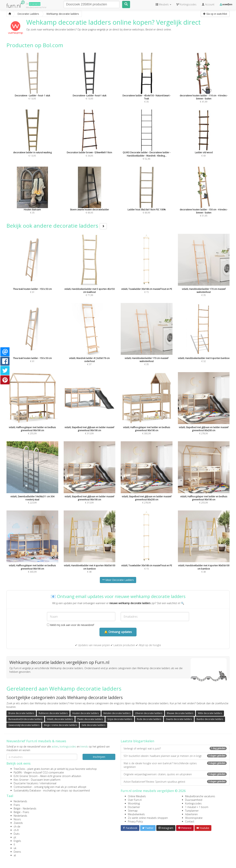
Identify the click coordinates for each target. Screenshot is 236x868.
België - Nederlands (25, 808)
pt (15, 837)
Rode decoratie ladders (149, 719)
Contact (190, 821)
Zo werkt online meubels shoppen (148, 818)
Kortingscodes (193, 803)
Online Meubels (137, 796)
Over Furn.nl (135, 800)
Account (208, 4)
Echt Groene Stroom (26, 776)
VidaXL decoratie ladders (60, 719)
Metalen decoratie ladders (117, 713)
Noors (17, 819)
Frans (17, 805)
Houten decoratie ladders (86, 713)
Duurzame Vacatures (26, 783)
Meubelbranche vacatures (200, 796)
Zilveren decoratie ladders (149, 713)
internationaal (48, 783)
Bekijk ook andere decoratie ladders (57, 226)
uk (15, 848)
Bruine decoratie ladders (21, 713)
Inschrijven (99, 757)
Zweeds (18, 823)
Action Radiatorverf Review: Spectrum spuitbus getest (175, 782)
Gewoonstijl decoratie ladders (24, 725)
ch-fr (16, 830)
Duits (17, 834)
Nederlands (20, 801)
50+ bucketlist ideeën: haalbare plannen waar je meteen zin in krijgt (175, 756)
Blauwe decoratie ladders (180, 713)
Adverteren (191, 814)
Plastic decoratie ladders (90, 719)
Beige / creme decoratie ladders (61, 725)
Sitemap (133, 811)
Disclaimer (134, 807)
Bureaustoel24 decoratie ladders (25, 719)
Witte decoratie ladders (210, 713)
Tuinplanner (192, 811)
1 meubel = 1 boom (197, 807)
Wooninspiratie (194, 818)
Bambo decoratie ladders (210, 719)
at (15, 855)
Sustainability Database (27, 790)
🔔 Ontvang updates (118, 632)
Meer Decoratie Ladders (118, 580)
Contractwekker (23, 787)
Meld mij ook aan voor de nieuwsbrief (71, 625)
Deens (17, 852)
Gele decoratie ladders (93, 725)
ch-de (17, 826)
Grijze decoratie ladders (120, 719)
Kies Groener (21, 780)
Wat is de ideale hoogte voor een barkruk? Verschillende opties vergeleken (175, 765)
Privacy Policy (135, 821)
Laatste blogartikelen (137, 741)
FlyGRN (18, 772)
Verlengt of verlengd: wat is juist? (175, 748)
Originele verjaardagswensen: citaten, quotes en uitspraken (175, 774)
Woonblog (134, 803)
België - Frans (21, 812)
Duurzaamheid (194, 800)
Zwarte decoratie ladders (179, 719)
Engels (17, 841)
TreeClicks (19, 769)
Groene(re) (35, 4)
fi (14, 844)
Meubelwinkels (136, 814)
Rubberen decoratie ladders (53, 713)
